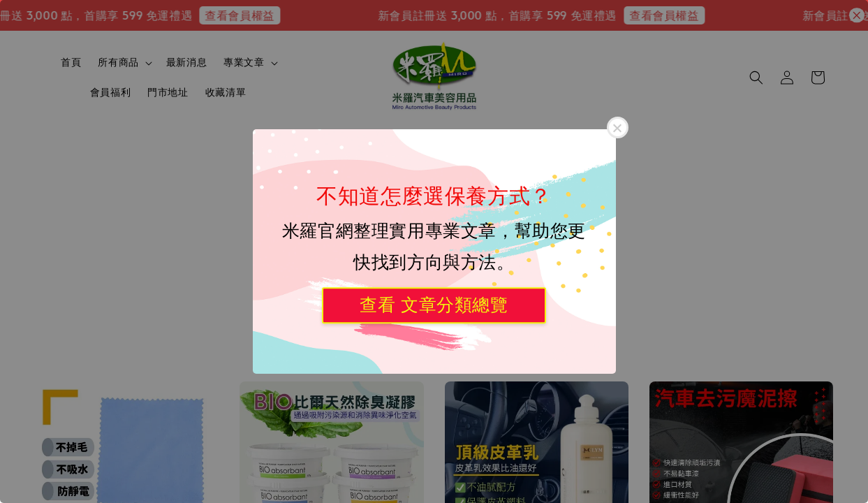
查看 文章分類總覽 (434, 305)
